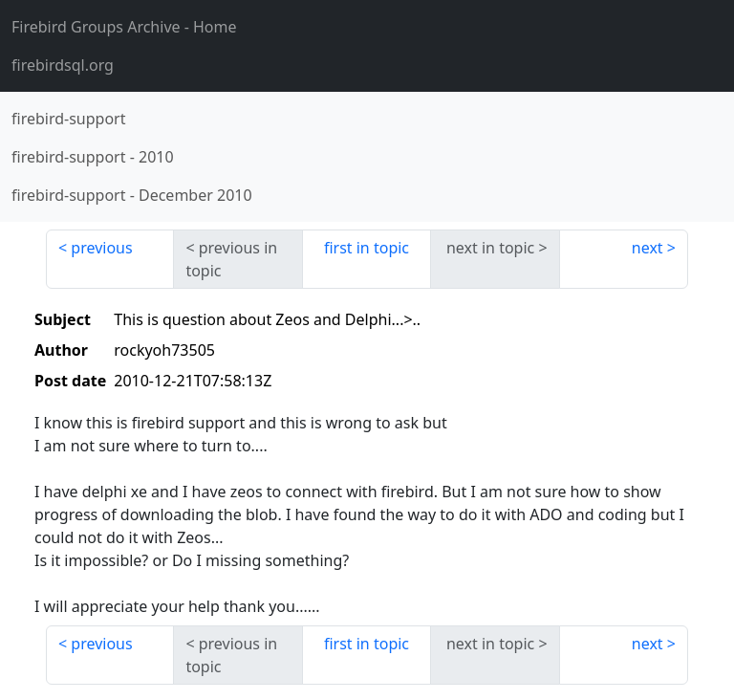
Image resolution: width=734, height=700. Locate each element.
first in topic (367, 248)
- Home (124, 27)
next (648, 248)
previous (101, 248)
